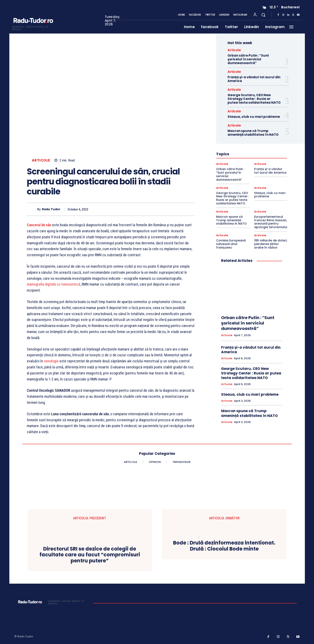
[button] (263, 15)
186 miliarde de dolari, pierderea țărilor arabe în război (271, 244)
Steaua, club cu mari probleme (254, 117)
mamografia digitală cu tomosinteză (54, 284)
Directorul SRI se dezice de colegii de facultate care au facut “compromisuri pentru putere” (90, 555)
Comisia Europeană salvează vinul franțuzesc (231, 244)
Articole (41, 160)
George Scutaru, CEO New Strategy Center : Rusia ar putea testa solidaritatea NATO (254, 99)
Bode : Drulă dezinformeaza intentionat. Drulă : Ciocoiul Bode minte (224, 546)
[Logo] (33, 27)
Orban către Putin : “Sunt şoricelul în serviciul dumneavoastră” (248, 59)
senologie (51, 361)
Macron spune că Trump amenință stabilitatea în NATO (253, 133)
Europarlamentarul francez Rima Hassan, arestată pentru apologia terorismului (271, 222)
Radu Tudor (51, 209)
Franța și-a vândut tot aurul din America (254, 79)
